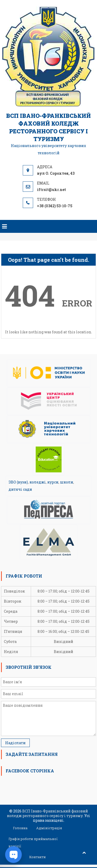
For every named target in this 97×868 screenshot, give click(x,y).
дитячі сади (20, 489)
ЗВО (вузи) (18, 482)
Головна (20, 828)
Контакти (38, 857)
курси (53, 482)
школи (67, 482)
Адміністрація (49, 828)
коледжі (38, 482)
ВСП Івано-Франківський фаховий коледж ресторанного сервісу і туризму (48, 127)
